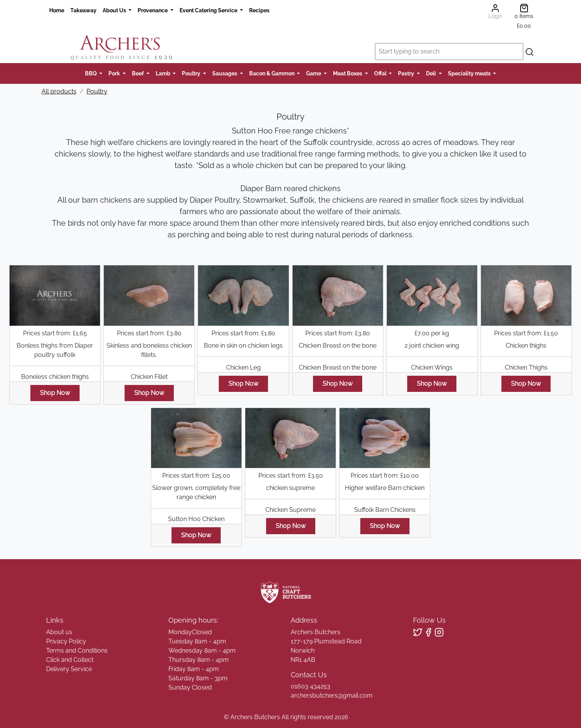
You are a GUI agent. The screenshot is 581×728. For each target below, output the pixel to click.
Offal (381, 73)
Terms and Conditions (77, 651)
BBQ (92, 73)
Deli (432, 73)
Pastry (407, 73)
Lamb (164, 73)
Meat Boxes (348, 73)
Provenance (153, 10)
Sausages (225, 73)
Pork (115, 73)
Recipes (259, 10)
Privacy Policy (66, 641)
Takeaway (83, 10)
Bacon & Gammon (272, 73)
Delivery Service (69, 669)
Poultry (192, 73)
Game (314, 73)
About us (59, 632)
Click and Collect (70, 660)
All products (59, 91)
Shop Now (55, 393)
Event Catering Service (209, 10)
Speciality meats (470, 73)
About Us (115, 10)
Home (57, 10)
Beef (138, 73)
